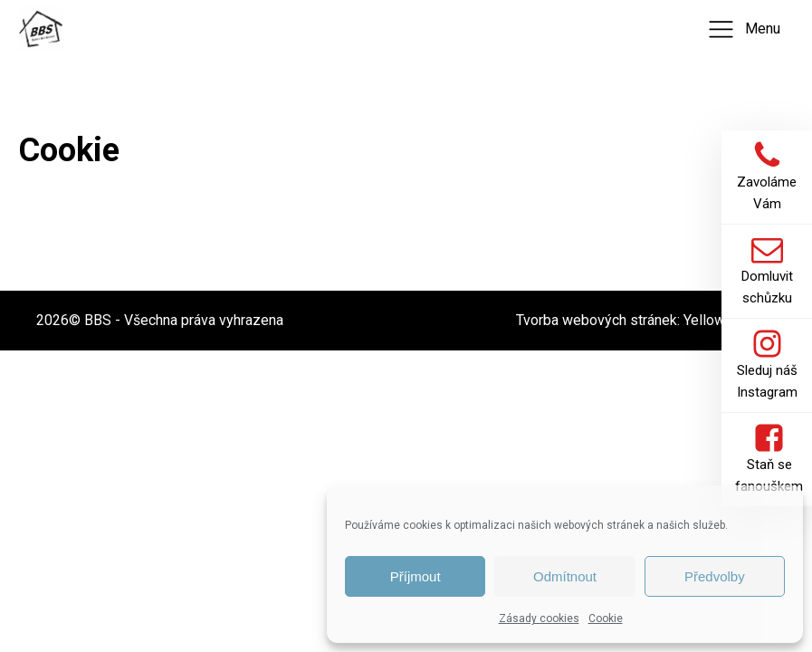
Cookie (606, 618)
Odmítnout (565, 576)
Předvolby (715, 576)
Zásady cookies (539, 618)
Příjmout (416, 576)
